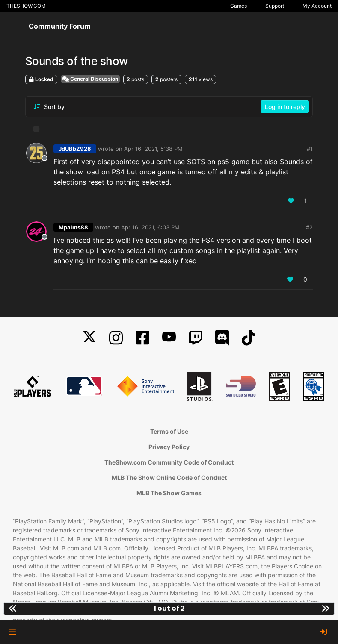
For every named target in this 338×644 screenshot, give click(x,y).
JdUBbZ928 (75, 149)
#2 (309, 227)
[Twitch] (196, 338)
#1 (310, 149)
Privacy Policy (169, 447)
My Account (317, 6)
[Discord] (222, 338)
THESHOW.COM (26, 6)
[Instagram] (116, 338)
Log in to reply (285, 107)
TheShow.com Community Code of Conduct (169, 462)
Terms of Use (169, 431)
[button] (12, 632)
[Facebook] (142, 338)
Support (275, 6)
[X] (89, 338)
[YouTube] (169, 338)
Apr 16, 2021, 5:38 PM (153, 149)
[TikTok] (249, 338)
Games (239, 6)
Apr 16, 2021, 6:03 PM (150, 227)
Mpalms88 (73, 227)
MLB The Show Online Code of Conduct (169, 478)
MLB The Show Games (169, 493)
